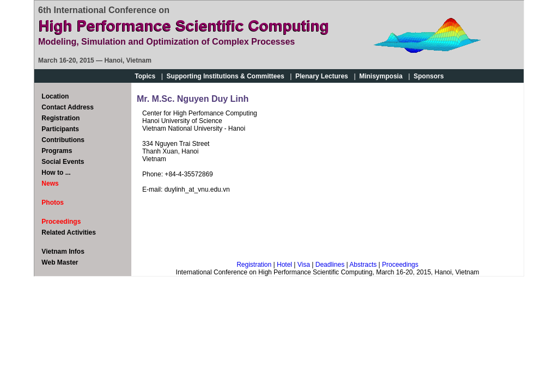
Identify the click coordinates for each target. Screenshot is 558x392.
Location (55, 96)
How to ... (56, 173)
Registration (60, 118)
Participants (60, 129)
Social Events (63, 162)
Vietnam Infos (63, 252)
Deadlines (330, 265)
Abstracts (363, 265)
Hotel (284, 265)
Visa (304, 265)
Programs (57, 151)
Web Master (60, 262)
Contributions (63, 140)
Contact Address (68, 107)
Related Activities (69, 232)
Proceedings (400, 265)
